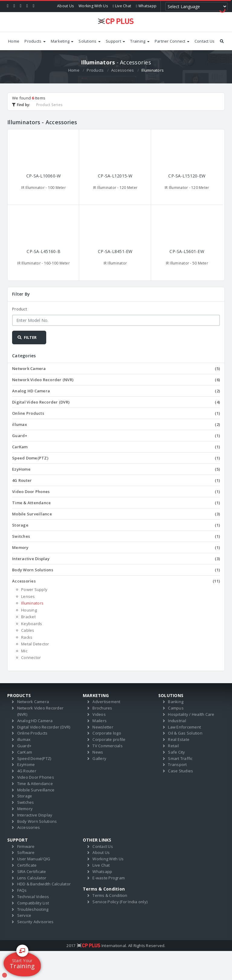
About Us (65, 6)
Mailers (100, 721)
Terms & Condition (110, 895)
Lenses (28, 596)
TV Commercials (108, 746)
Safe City (176, 752)
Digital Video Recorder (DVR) (116, 402)
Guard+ (116, 436)
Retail (173, 746)
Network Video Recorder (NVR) (116, 380)
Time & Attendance (116, 503)
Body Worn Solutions (116, 570)
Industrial (177, 721)
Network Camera (116, 368)
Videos (99, 714)
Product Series (50, 105)
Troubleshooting (33, 909)
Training (140, 41)
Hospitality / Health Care (191, 714)
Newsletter (103, 727)
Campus (176, 708)
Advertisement (106, 702)
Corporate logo (107, 733)
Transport (177, 764)
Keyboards (32, 624)
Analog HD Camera (116, 391)
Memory (116, 547)
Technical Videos (33, 897)
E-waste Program (109, 878)
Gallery (99, 758)
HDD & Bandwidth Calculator (44, 884)
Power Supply (34, 589)
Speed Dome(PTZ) (116, 458)
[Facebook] (8, 6)
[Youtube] (34, 6)
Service (24, 915)
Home (14, 41)
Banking (176, 702)
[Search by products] (222, 41)
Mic (24, 651)
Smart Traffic (180, 758)
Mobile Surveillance (116, 514)
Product (19, 309)
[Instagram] (27, 6)
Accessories (123, 70)
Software (26, 852)
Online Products (116, 413)
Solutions (90, 41)
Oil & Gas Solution (185, 733)
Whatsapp (146, 6)
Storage (116, 525)
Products (35, 41)
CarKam (116, 447)
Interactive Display (116, 559)
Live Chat (122, 6)
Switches (116, 536)
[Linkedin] (21, 6)
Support (115, 41)
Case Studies (180, 771)
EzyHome (116, 469)
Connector (31, 657)
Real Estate (179, 739)
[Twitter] (14, 6)
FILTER (27, 337)
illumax (116, 424)
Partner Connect (172, 41)
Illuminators (32, 603)
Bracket (28, 617)
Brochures (102, 708)
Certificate (27, 865)
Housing (29, 610)
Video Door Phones (116, 492)
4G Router (116, 480)
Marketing (62, 41)
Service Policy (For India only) (120, 902)
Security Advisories (35, 922)
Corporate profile (109, 739)
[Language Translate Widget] (196, 6)
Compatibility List (33, 903)
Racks (27, 637)
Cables (28, 630)
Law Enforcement (184, 727)
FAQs (22, 890)
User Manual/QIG (34, 859)
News (98, 752)
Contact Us (205, 41)
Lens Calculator (32, 878)
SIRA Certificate (32, 871)
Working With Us (93, 6)
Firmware (26, 846)
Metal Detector (35, 644)
